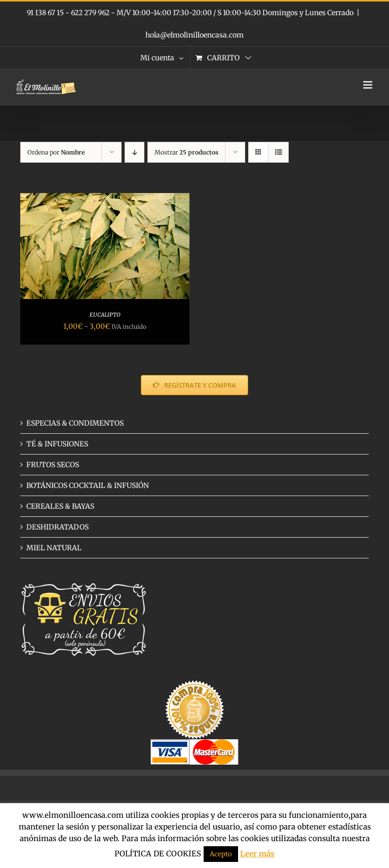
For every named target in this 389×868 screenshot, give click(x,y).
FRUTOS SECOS (53, 465)
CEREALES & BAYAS (60, 506)
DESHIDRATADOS (57, 527)
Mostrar (186, 152)
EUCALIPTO (105, 315)
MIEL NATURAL (54, 548)
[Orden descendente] (134, 152)
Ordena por (56, 152)
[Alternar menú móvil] (368, 85)
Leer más (257, 854)
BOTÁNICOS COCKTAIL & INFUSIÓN (88, 485)
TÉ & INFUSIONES (57, 444)
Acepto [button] (221, 854)
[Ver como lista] (278, 152)
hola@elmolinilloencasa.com (194, 35)
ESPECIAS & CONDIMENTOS (75, 423)
